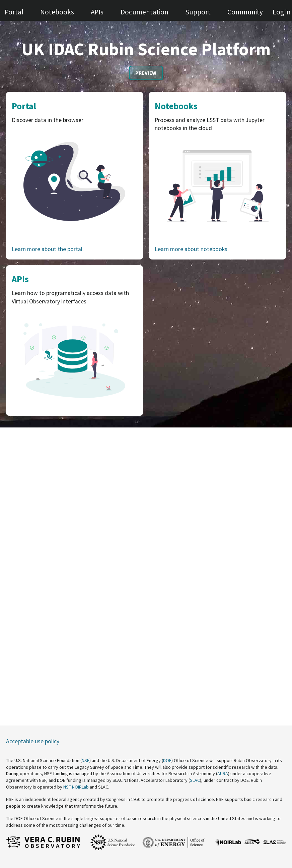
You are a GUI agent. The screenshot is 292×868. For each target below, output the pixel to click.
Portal (14, 12)
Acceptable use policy (33, 741)
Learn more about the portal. (48, 249)
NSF (86, 760)
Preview (146, 73)
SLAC (195, 780)
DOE (167, 760)
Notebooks (57, 12)
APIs (97, 12)
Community (245, 12)
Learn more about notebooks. (192, 249)
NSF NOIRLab (76, 787)
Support (198, 12)
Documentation (144, 12)
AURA (223, 773)
